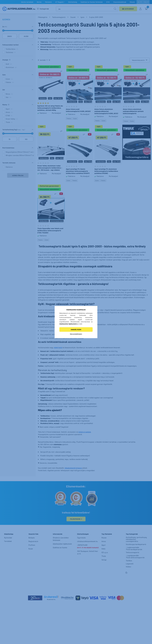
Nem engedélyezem (76, 334)
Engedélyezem (76, 329)
